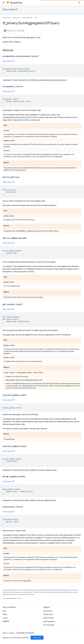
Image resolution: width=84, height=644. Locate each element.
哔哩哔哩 (6, 621)
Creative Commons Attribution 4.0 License (62, 590)
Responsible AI (10, 10)
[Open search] (79, 3)
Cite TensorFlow (49, 625)
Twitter (5, 618)
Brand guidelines (49, 621)
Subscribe (37, 638)
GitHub (5, 614)
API (36, 18)
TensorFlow (6, 18)
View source (7, 61)
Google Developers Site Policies (62, 592)
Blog (4, 611)
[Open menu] (3, 3)
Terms (5, 633)
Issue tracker (48, 611)
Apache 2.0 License (32, 592)
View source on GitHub (14, 31)
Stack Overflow (49, 618)
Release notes (48, 614)
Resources (16, 18)
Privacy (12, 633)
